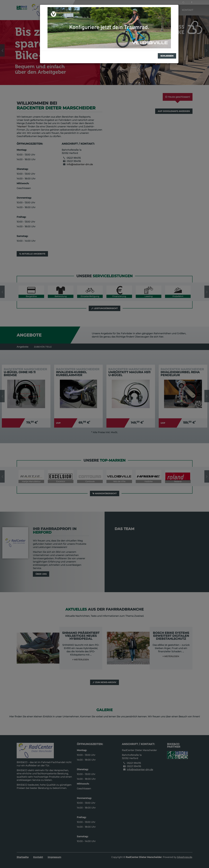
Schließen (167, 56)
